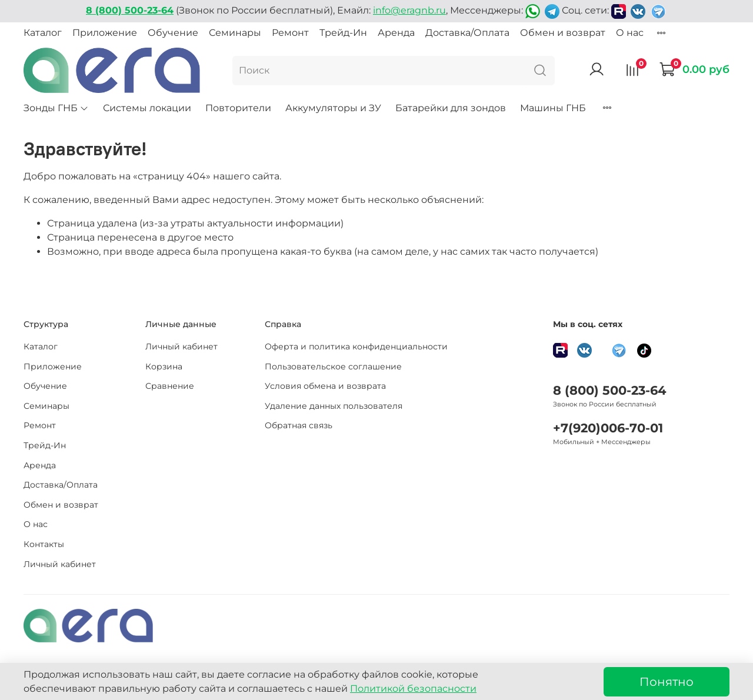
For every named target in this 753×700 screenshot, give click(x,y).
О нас (630, 33)
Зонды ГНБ (56, 108)
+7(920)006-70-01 (608, 428)
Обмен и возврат (563, 33)
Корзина (164, 366)
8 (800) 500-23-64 (609, 390)
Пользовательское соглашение (333, 366)
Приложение (105, 33)
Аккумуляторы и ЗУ (333, 108)
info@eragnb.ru (409, 10)
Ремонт (290, 33)
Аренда (396, 33)
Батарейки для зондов (451, 108)
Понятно (667, 682)
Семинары (235, 33)
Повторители (238, 108)
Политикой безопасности (413, 689)
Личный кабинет (60, 564)
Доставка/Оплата (467, 33)
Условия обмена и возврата (325, 386)
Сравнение (170, 386)
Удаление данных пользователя (334, 406)
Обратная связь (299, 425)
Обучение (173, 33)
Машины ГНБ (553, 108)
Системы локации (147, 108)
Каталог (43, 33)
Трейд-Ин (343, 33)
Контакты (44, 544)
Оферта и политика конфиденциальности (356, 346)
